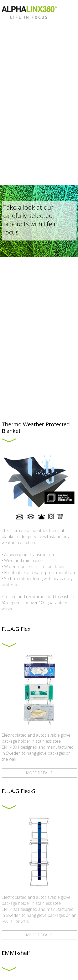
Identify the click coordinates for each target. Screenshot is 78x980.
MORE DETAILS (39, 773)
